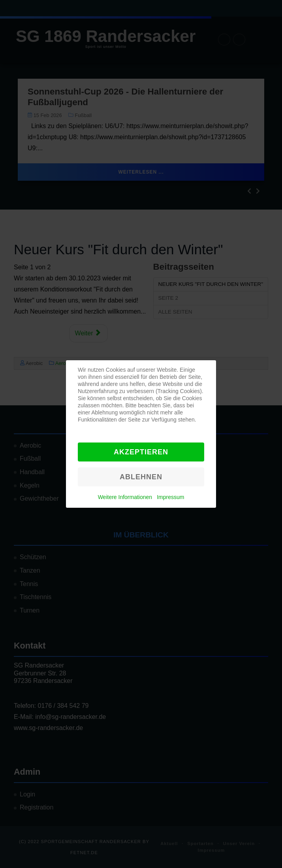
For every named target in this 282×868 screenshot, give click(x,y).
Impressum (170, 497)
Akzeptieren (141, 452)
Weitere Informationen (125, 497)
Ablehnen (141, 477)
